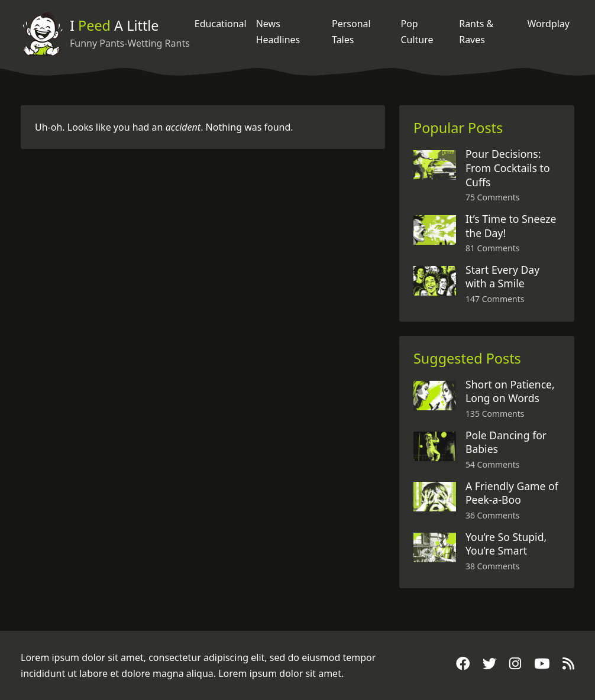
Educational (221, 24)
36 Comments (492, 515)
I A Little (114, 25)
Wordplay (549, 24)
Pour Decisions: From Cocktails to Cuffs (508, 168)
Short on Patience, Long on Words (510, 391)
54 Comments (492, 464)
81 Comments (492, 248)
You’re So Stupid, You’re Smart (506, 544)
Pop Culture (417, 31)
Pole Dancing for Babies (506, 442)
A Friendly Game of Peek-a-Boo (512, 493)
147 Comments (495, 299)
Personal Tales (351, 31)
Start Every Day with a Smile (502, 277)
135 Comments (495, 414)
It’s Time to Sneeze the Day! (511, 226)
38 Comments (492, 566)
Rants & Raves (476, 31)
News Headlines (278, 31)
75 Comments (492, 197)
